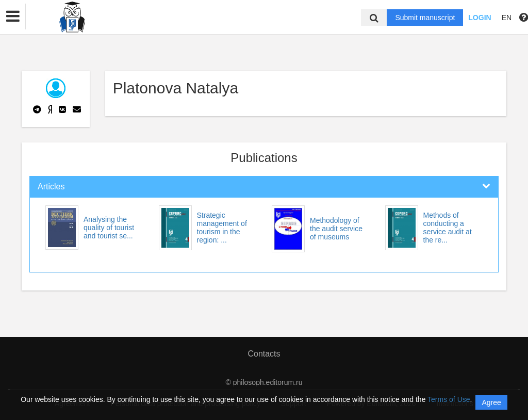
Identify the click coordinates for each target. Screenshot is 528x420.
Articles (51, 187)
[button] (13, 17)
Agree (491, 402)
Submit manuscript (425, 18)
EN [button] (507, 18)
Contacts (264, 354)
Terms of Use (449, 399)
